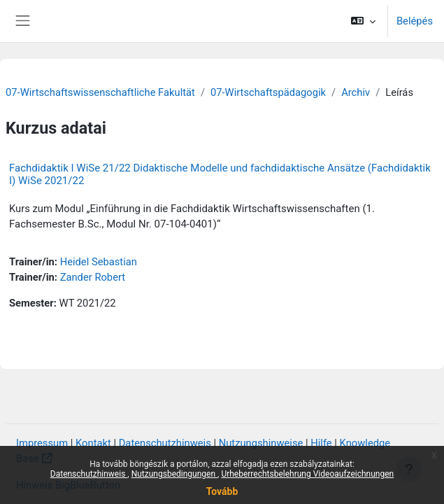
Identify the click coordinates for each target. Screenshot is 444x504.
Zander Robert (93, 277)
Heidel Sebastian (99, 262)
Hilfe (321, 443)
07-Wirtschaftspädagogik (268, 92)
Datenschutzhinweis (89, 474)
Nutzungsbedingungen (174, 474)
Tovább (222, 491)
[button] (363, 21)
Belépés (415, 21)
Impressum (42, 443)
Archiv (356, 92)
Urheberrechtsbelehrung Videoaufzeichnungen (307, 474)
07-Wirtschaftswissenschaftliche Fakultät (100, 92)
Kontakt (93, 443)
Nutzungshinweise (261, 443)
